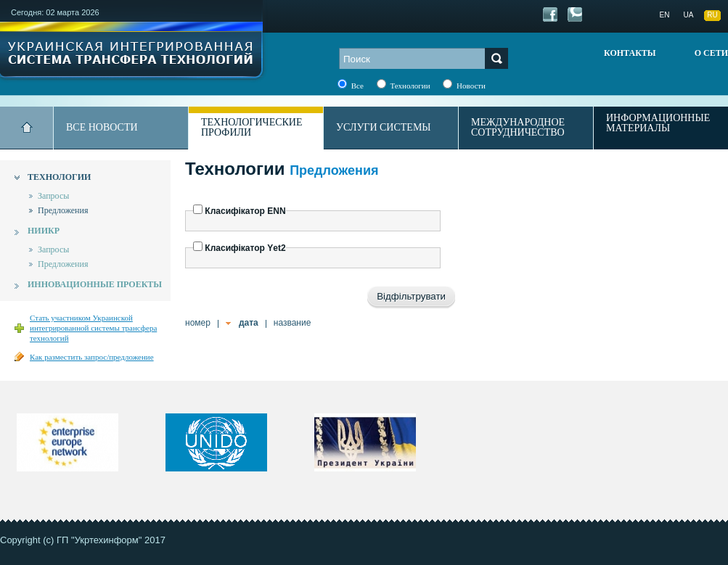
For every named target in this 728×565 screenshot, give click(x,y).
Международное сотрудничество (518, 127)
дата (249, 323)
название (293, 323)
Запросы (53, 196)
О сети (711, 53)
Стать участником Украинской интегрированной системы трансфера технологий (93, 328)
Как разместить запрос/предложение (92, 357)
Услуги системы (384, 127)
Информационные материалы (658, 123)
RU (712, 15)
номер (198, 323)
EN (665, 15)
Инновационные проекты (95, 284)
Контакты (630, 53)
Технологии (59, 177)
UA (689, 15)
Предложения (63, 210)
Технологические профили (252, 127)
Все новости (102, 127)
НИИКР (44, 231)
